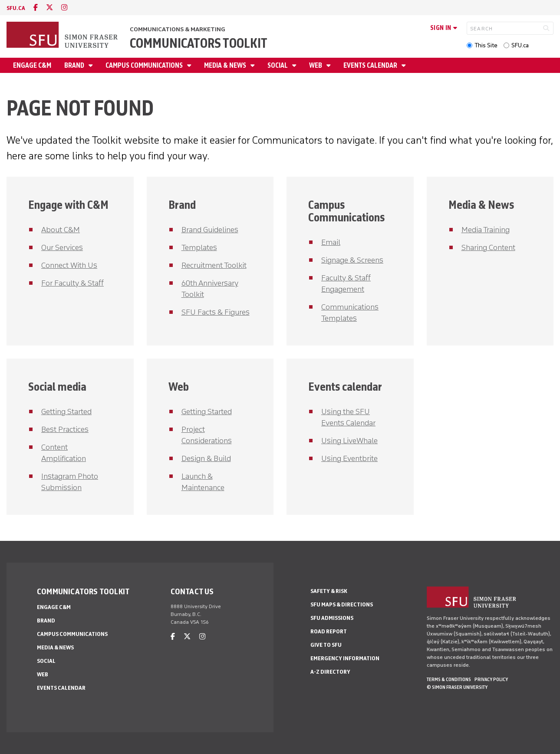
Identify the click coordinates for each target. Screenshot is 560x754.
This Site (486, 45)
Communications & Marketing (178, 29)
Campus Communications (145, 65)
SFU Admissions (332, 618)
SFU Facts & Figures (216, 312)
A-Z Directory (330, 672)
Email (331, 242)
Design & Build (206, 458)
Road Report (329, 631)
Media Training (486, 230)
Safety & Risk (329, 591)
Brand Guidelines (210, 230)
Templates (199, 247)
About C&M (61, 230)
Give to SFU (326, 645)
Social (278, 65)
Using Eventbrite (349, 458)
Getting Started (66, 412)
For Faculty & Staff (72, 283)
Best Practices (65, 429)
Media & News (226, 65)
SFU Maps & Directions (342, 604)
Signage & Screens (352, 260)
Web (316, 65)
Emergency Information (345, 658)
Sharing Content (488, 247)
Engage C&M (32, 65)
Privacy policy (491, 679)
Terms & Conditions (449, 679)
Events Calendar (371, 65)
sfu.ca (16, 8)
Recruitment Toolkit (214, 265)
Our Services (62, 247)
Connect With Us (69, 265)
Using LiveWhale (349, 441)
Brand (75, 65)
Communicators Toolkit (199, 43)
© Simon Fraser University (457, 687)
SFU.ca (520, 45)
